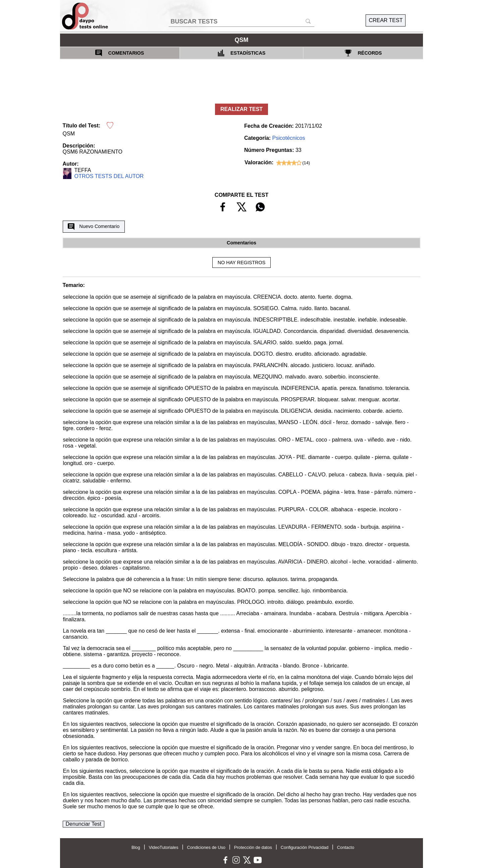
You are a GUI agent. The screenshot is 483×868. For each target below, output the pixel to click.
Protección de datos (253, 847)
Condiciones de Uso (206, 847)
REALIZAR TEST (241, 109)
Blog (136, 847)
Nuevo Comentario (94, 227)
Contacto (346, 847)
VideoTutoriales (163, 847)
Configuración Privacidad (305, 847)
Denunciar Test (84, 824)
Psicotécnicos (289, 138)
